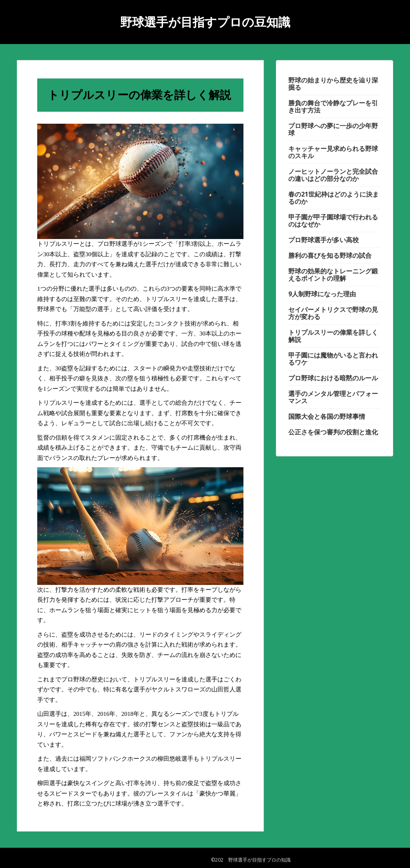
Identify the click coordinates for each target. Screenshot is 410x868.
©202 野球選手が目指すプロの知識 (251, 860)
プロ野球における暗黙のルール (333, 378)
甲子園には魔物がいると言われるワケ (333, 359)
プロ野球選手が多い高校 (324, 240)
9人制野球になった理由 (322, 294)
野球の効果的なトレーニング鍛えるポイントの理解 (333, 275)
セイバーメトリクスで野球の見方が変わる (333, 313)
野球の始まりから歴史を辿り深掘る (333, 84)
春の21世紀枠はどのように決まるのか (334, 198)
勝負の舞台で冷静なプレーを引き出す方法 (333, 106)
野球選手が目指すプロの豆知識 (205, 22)
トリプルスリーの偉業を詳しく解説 (333, 336)
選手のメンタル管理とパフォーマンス (333, 397)
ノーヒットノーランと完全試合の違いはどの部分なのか (333, 175)
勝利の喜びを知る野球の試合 (330, 255)
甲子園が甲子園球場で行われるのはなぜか (333, 221)
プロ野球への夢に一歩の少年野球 (333, 129)
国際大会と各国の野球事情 (327, 416)
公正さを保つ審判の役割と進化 (333, 432)
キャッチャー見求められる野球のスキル (333, 152)
